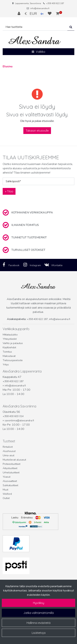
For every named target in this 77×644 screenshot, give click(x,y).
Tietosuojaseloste (13, 360)
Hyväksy (39, 603)
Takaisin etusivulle (37, 131)
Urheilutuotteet (11, 473)
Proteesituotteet (11, 464)
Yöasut (7, 477)
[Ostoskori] (58, 14)
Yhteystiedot (10, 339)
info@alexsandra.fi (40, 8)
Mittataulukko (10, 335)
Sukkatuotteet (10, 485)
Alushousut (9, 451)
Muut (5, 490)
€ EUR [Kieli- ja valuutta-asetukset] (34, 14)
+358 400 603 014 (13, 416)
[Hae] (35, 27)
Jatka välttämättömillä (38, 613)
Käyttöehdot (9, 347)
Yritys (6, 365)
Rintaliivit (8, 447)
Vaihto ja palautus (13, 343)
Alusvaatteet (10, 481)
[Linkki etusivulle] (35, 40)
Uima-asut (8, 455)
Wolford (7, 494)
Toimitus (7, 352)
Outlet (6, 498)
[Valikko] (38, 52)
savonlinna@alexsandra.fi (19, 421)
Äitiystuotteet (10, 468)
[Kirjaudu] (19, 14)
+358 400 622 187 (55, 3)
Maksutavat (9, 356)
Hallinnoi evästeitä (38, 623)
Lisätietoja (39, 633)
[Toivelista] (50, 14)
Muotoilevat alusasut (14, 460)
